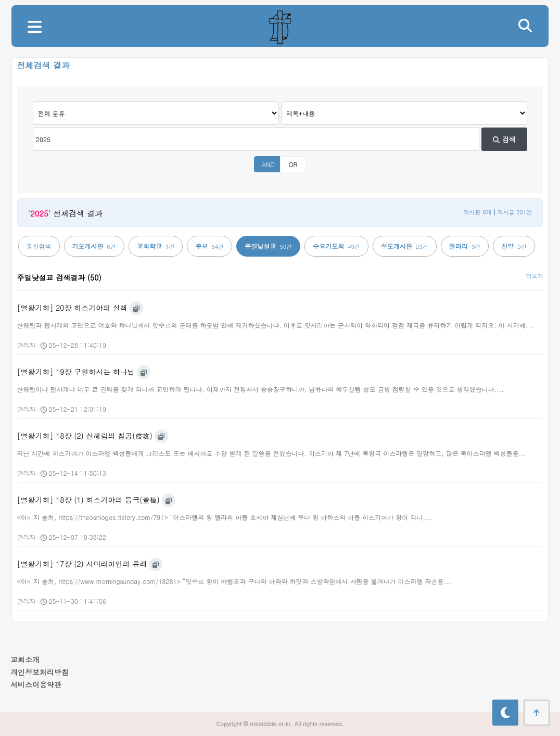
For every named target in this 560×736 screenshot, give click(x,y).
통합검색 (39, 246)
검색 (504, 139)
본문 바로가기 (0, 0)
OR (293, 164)
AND (268, 164)
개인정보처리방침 (40, 672)
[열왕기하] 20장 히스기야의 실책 (72, 308)
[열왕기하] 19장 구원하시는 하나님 (76, 372)
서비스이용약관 (36, 684)
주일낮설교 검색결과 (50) (59, 277)
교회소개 (25, 659)
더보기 (534, 276)
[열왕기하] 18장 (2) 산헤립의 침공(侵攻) (85, 436)
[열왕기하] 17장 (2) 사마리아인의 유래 (82, 564)
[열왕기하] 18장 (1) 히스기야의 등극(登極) (88, 500)
